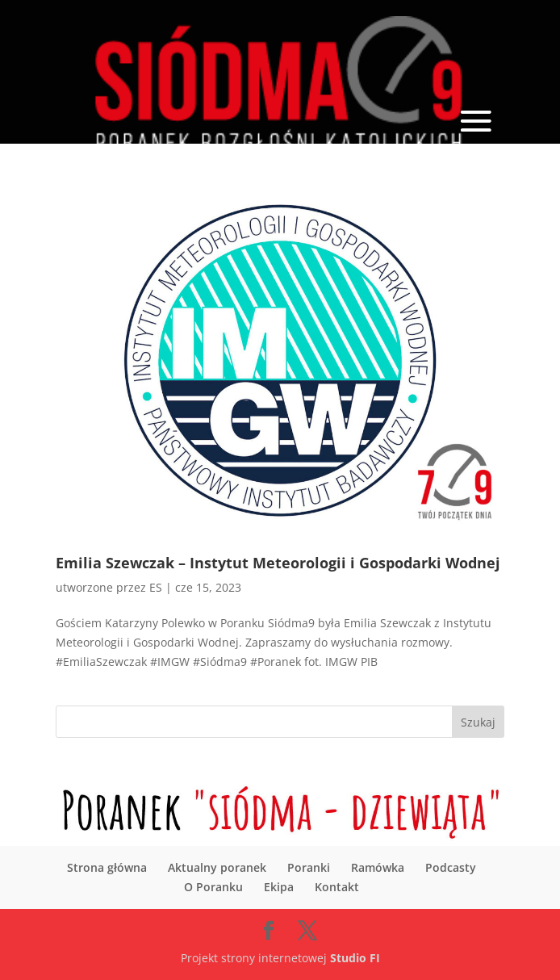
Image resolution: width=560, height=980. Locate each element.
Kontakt (337, 887)
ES (156, 587)
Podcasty (451, 867)
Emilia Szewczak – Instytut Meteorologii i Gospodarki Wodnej (278, 563)
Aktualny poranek (217, 867)
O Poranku (213, 887)
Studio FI (355, 958)
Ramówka (378, 867)
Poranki (309, 867)
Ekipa (279, 887)
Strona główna (107, 867)
